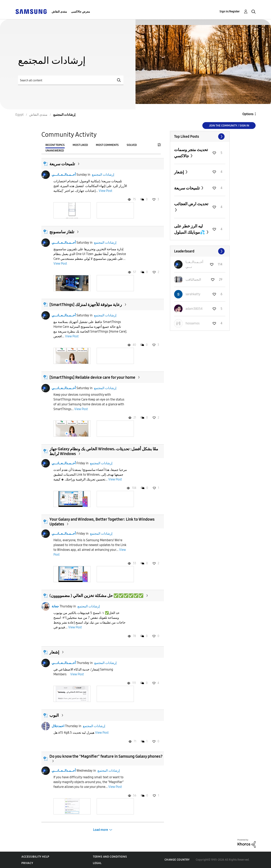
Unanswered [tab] (55, 151)
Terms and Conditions (110, 857)
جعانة (55, 606)
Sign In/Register (230, 11)
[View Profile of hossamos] (193, 323)
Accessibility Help (35, 857)
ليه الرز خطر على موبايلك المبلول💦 (190, 229)
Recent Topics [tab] (55, 145)
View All (200, 137)
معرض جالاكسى (81, 12)
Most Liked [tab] (80, 145)
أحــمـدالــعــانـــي (64, 175)
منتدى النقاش (59, 12)
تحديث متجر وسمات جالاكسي (191, 153)
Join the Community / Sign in (229, 126)
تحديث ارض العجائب (191, 204)
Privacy (27, 863)
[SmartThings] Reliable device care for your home (92, 377)
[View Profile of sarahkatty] (193, 294)
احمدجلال (58, 726)
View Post (105, 191)
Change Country (177, 860)
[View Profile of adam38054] (194, 309)
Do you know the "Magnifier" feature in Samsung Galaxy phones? (106, 756)
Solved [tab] (132, 145)
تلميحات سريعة (62, 164)
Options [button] (248, 114)
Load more (101, 830)
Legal (97, 863)
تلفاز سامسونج (62, 232)
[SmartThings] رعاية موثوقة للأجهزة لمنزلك (86, 305)
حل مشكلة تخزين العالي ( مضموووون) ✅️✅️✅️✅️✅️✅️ (96, 596)
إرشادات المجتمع (103, 175)
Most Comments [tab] (107, 145)
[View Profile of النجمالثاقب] (193, 280)
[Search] (71, 80)
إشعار (54, 652)
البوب (54, 715)
